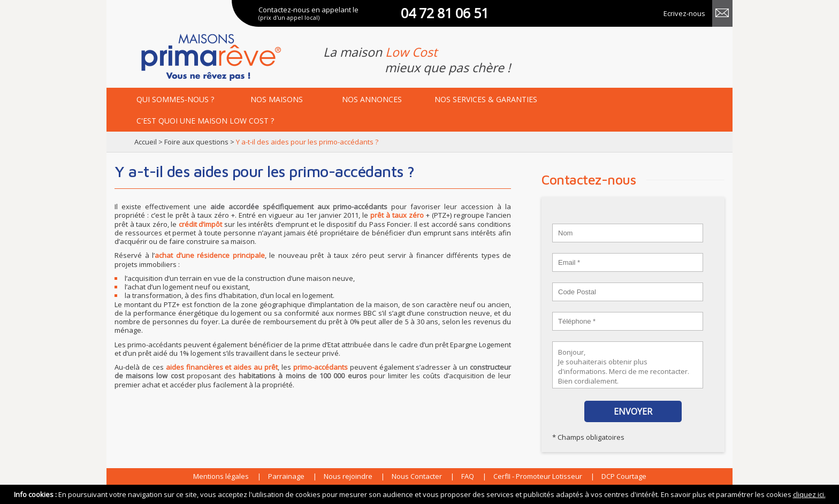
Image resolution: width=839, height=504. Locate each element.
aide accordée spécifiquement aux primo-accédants (299, 207)
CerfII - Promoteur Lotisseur (538, 476)
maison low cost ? (205, 121)
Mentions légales (221, 476)
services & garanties (486, 99)
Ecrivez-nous (684, 13)
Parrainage (286, 476)
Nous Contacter (417, 476)
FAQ (468, 476)
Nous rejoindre (348, 476)
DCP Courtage (624, 476)
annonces (372, 99)
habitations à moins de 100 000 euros (303, 376)
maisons (277, 99)
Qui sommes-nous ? (175, 99)
